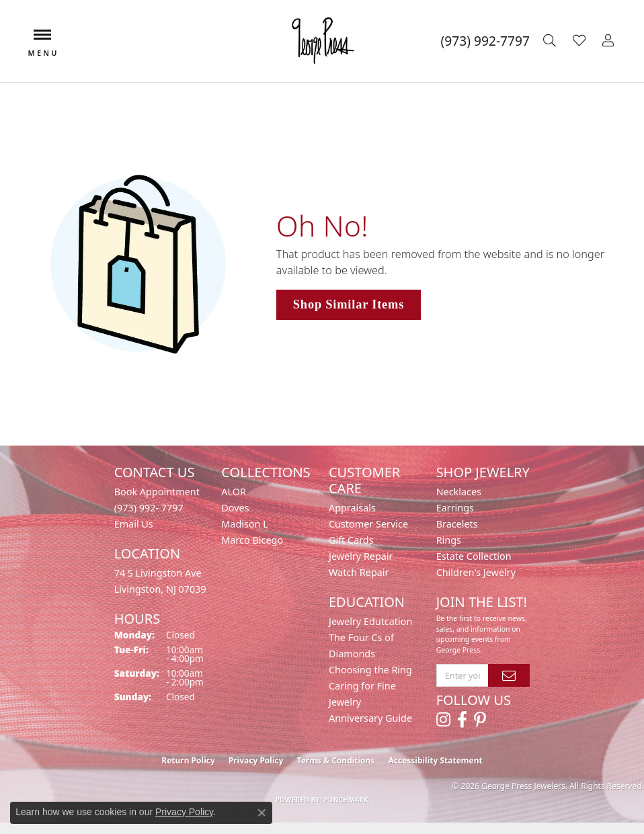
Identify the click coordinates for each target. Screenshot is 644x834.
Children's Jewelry (476, 572)
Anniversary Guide (370, 718)
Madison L (244, 524)
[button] (551, 41)
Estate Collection (474, 556)
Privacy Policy (256, 760)
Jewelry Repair (361, 556)
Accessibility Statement (435, 760)
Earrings (455, 508)
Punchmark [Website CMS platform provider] (347, 800)
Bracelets (457, 524)
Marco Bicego (252, 540)
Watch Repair (359, 572)
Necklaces (459, 492)
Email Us (134, 524)
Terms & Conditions (336, 760)
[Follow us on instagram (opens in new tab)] (443, 720)
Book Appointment (157, 492)
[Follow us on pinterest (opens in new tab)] (480, 720)
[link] (485, 41)
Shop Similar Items (349, 304)
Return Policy (188, 760)
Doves (235, 508)
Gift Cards (351, 540)
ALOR (234, 492)
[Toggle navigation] (42, 41)
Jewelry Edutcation (370, 621)
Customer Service (368, 524)
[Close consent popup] (261, 812)
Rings (449, 540)
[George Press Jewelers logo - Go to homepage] (322, 41)
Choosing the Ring (370, 670)
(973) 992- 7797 (149, 508)
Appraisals (352, 508)
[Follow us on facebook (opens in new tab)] (462, 720)
